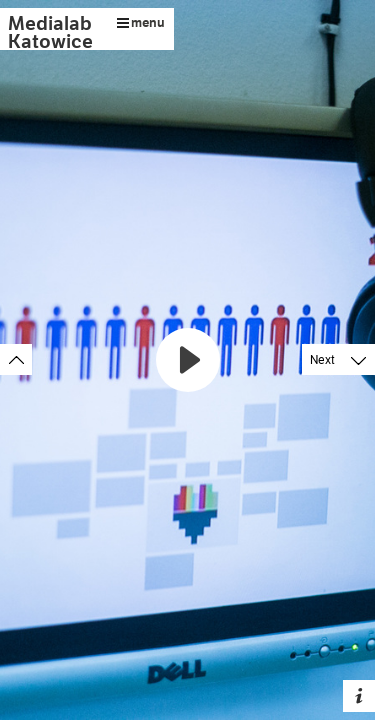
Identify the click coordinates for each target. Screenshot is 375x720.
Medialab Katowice (50, 32)
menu (141, 22)
